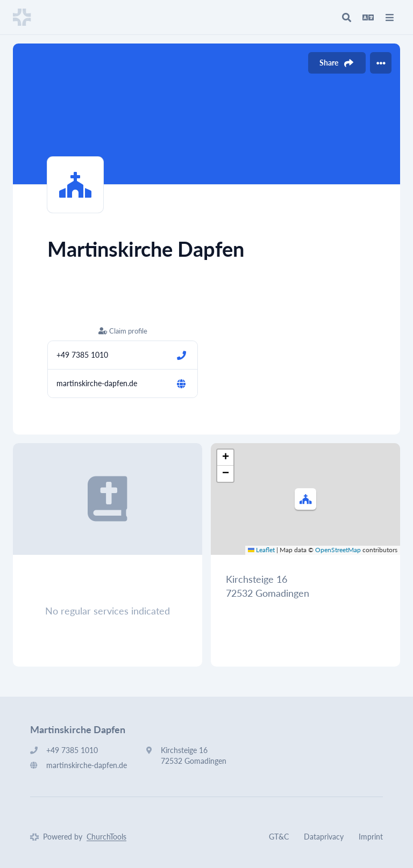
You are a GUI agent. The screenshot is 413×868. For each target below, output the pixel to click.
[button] (305, 499)
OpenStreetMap (338, 550)
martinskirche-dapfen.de (97, 383)
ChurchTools (106, 837)
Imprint (371, 837)
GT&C (279, 837)
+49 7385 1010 (82, 355)
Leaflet (261, 550)
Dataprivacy (324, 837)
